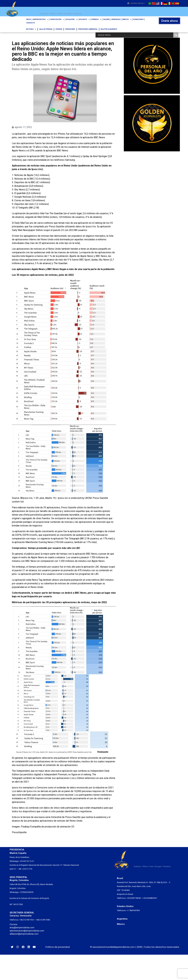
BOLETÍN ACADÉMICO (109, 29)
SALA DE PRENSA (46, 29)
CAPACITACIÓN (57, 19)
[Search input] (135, 35)
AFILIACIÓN (71, 19)
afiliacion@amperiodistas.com (24, 934)
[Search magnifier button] (176, 35)
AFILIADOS (84, 19)
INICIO (29, 19)
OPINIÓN (59, 29)
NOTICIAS (31, 29)
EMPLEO (127, 19)
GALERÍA (106, 19)
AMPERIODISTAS (41, 19)
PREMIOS (96, 19)
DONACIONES (138, 19)
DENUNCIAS (116, 19)
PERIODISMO (70, 29)
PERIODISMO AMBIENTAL (88, 29)
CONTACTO (31, 23)
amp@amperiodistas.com (22, 928)
